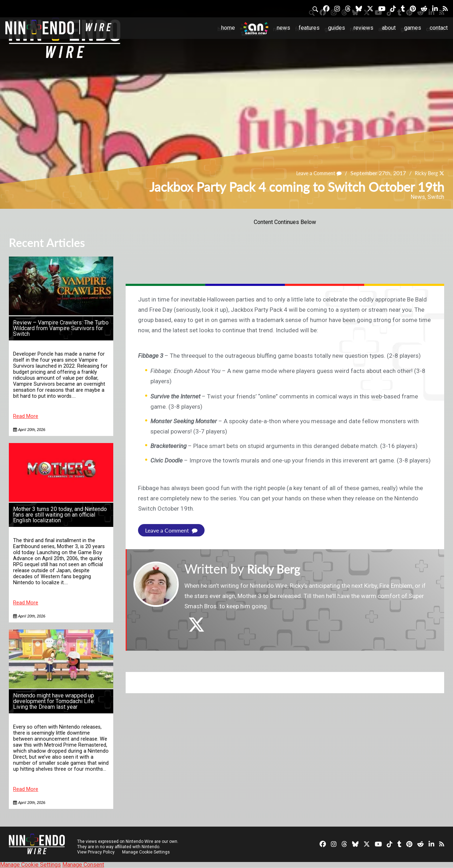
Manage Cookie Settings (147, 852)
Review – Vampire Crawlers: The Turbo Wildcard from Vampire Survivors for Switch (61, 328)
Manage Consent (83, 865)
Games (413, 28)
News (283, 28)
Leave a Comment (312, 173)
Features (309, 28)
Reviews (363, 28)
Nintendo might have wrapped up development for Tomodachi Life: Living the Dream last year (54, 701)
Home (228, 28)
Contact (439, 28)
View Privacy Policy (96, 852)
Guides (337, 28)
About (389, 28)
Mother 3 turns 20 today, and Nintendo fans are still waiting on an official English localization (60, 515)
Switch (436, 197)
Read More (26, 416)
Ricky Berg (424, 173)
